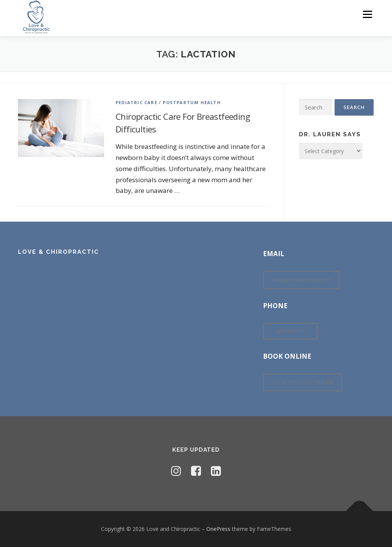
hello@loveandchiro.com (301, 280)
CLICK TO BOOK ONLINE (303, 382)
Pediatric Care (136, 102)
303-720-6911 (290, 331)
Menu (367, 14)
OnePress (218, 529)
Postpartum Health (192, 102)
